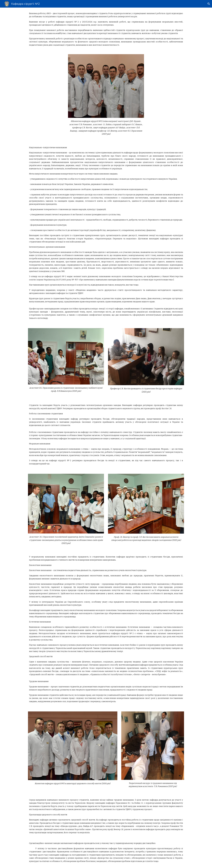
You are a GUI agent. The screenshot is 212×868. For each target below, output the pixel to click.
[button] (209, 4)
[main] (106, 29)
